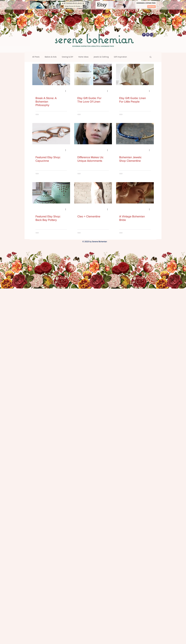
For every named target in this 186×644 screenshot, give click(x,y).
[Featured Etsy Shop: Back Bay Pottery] (51, 193)
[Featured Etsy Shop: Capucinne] (51, 134)
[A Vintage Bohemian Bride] (135, 193)
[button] (151, 57)
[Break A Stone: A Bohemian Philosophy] (51, 74)
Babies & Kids (51, 57)
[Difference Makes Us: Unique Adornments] (93, 134)
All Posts (36, 57)
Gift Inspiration (120, 57)
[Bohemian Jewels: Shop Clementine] (135, 134)
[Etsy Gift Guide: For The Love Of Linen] (93, 74)
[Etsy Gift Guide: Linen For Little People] (135, 74)
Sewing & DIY (67, 57)
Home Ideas (83, 57)
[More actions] (67, 91)
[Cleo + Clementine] (93, 193)
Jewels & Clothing (101, 57)
